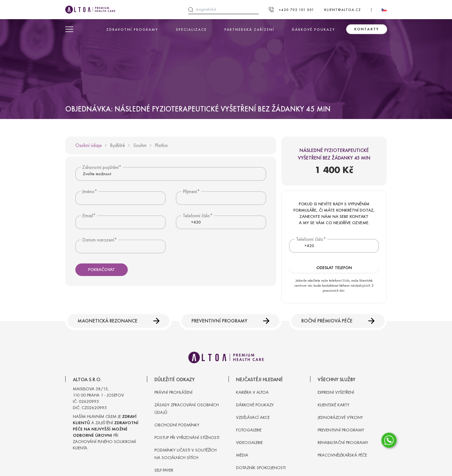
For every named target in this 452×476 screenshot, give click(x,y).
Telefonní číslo (310, 239)
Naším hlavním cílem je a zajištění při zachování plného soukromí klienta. (106, 432)
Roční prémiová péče (338, 321)
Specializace (191, 30)
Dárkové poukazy (314, 30)
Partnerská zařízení (249, 30)
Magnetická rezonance (118, 321)
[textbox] (192, 222)
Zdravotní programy (132, 30)
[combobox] (171, 174)
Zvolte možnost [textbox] (97, 174)
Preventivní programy (230, 321)
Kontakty (367, 29)
